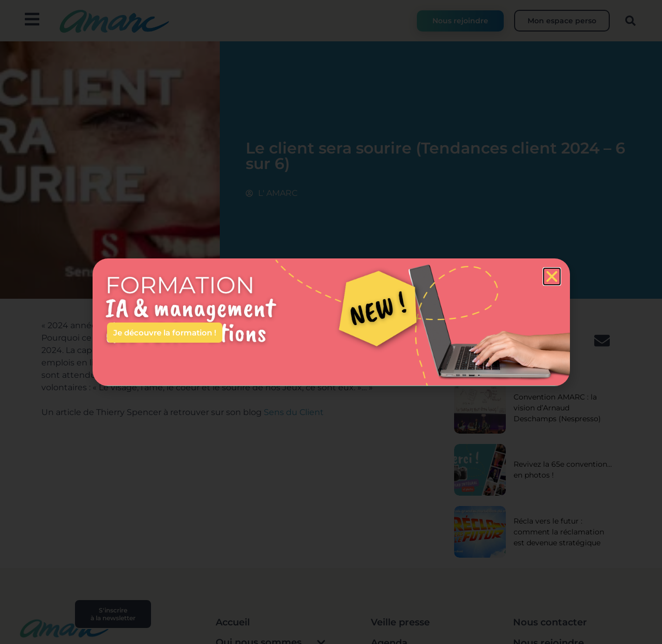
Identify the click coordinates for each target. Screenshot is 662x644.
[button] (552, 277)
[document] (331, 322)
